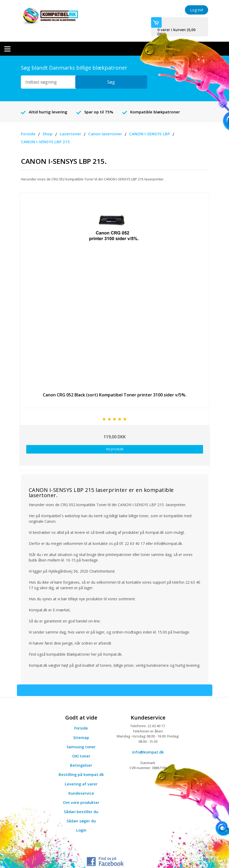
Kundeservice (81, 784)
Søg (134, 73)
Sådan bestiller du (81, 802)
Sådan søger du (81, 812)
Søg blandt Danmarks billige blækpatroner (74, 59)
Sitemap (81, 728)
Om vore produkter (81, 793)
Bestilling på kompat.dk (81, 765)
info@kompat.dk (148, 742)
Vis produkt (115, 440)
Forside (81, 719)
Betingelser (81, 756)
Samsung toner (81, 737)
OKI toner (81, 746)
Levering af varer (81, 774)
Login (81, 821)
